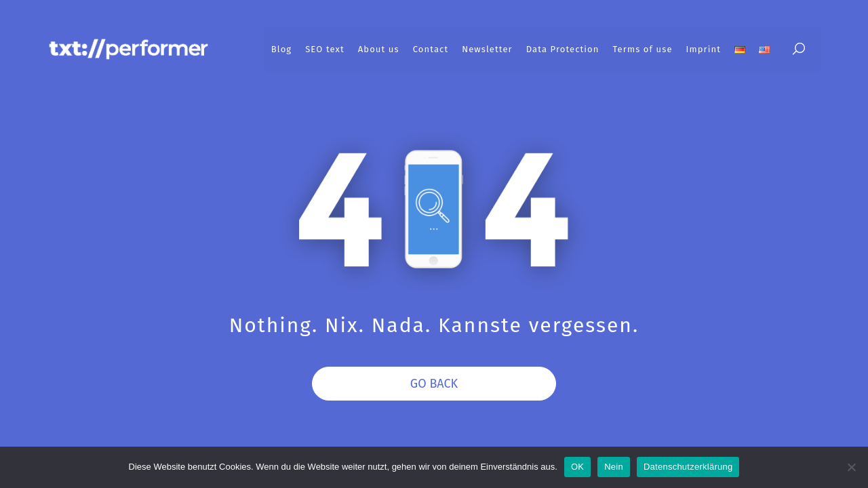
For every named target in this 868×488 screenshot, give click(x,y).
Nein (614, 467)
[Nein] (851, 467)
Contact (431, 49)
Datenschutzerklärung (688, 467)
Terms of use (643, 49)
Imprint (704, 49)
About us (379, 49)
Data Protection (563, 49)
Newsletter (487, 49)
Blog (281, 49)
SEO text (325, 49)
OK (577, 467)
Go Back (434, 384)
